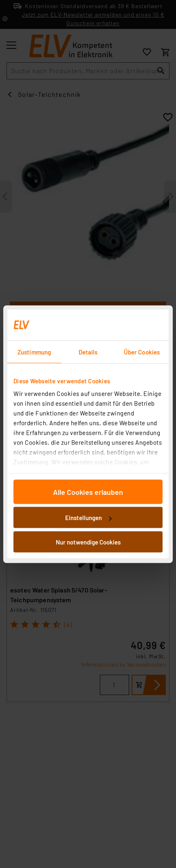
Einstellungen (88, 518)
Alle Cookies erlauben (88, 492)
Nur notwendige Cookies (88, 542)
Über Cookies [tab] (142, 352)
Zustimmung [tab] (34, 352)
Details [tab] (88, 352)
